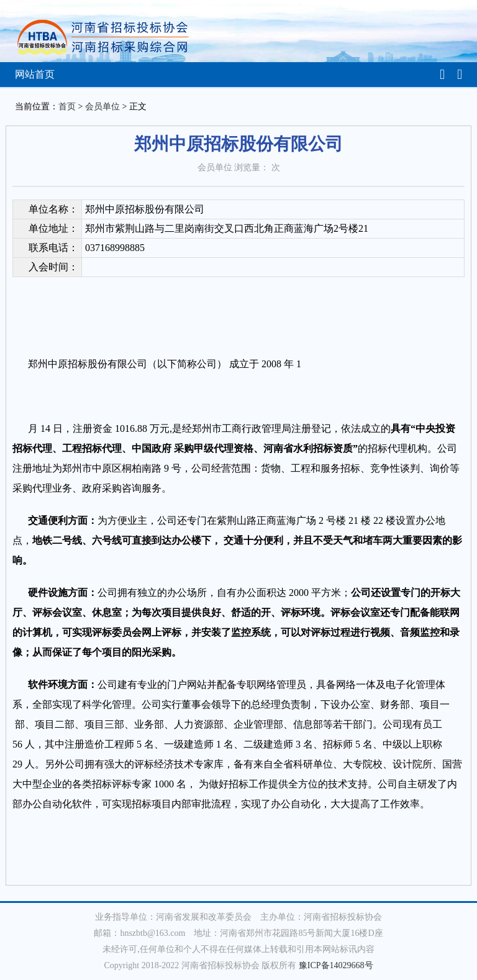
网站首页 (35, 74)
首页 (67, 107)
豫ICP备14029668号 (336, 965)
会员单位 (102, 107)
